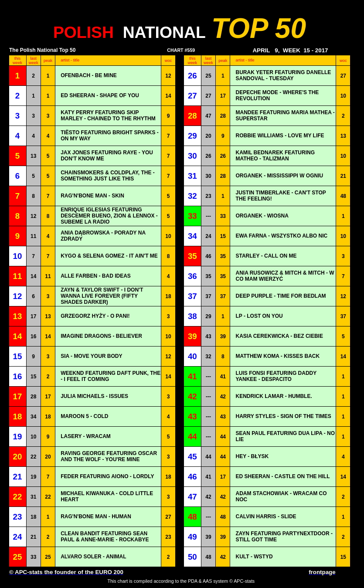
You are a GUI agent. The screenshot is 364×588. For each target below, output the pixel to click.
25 (208, 76)
